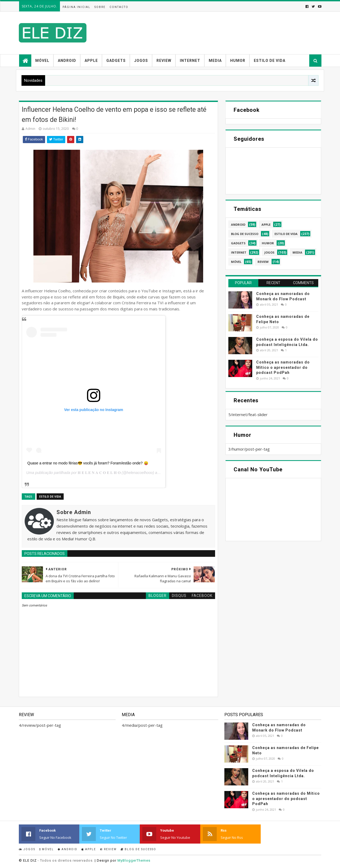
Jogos (141, 61)
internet (239, 252)
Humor (238, 61)
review (263, 262)
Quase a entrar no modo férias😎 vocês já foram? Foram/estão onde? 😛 (88, 463)
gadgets (238, 243)
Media (215, 61)
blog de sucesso (245, 234)
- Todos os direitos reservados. (66, 860)
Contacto (119, 7)
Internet (190, 61)
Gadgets (116, 61)
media (297, 252)
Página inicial (77, 7)
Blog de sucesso (138, 849)
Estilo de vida (270, 61)
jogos (269, 252)
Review (164, 61)
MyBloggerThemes (134, 860)
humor (268, 243)
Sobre (100, 7)
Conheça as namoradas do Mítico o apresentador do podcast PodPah (283, 367)
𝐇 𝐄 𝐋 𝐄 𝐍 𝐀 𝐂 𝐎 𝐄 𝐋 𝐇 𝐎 (99, 473)
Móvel (42, 61)
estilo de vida (50, 497)
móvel (236, 262)
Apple (91, 61)
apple (266, 225)
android (238, 225)
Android (67, 61)
